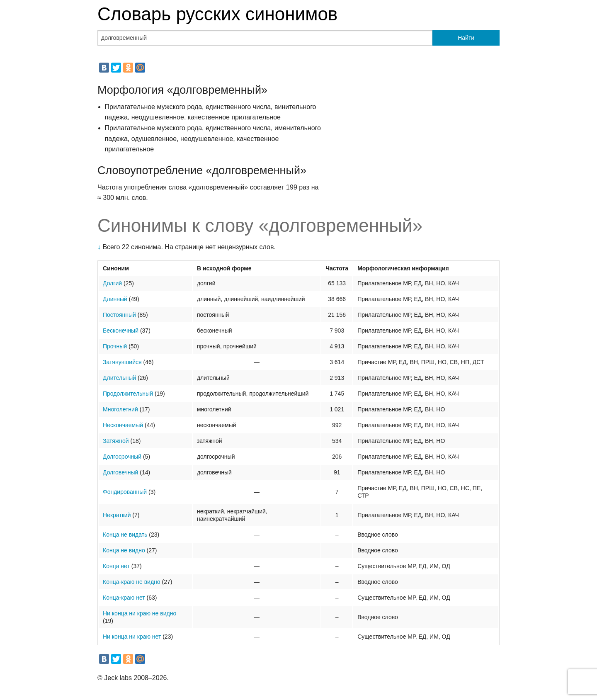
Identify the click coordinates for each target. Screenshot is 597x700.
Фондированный (125, 492)
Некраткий (117, 515)
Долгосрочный (122, 457)
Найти (466, 38)
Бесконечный (121, 331)
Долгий (112, 283)
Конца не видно (124, 550)
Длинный (115, 299)
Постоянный (119, 315)
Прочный (115, 346)
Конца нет (116, 566)
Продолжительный (128, 394)
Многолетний (120, 409)
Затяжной (116, 441)
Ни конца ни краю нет (132, 637)
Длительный (119, 378)
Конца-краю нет (124, 598)
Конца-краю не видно (132, 582)
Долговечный (120, 472)
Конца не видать (125, 535)
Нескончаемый (123, 425)
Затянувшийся (122, 362)
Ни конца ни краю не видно (140, 613)
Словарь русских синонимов (217, 14)
